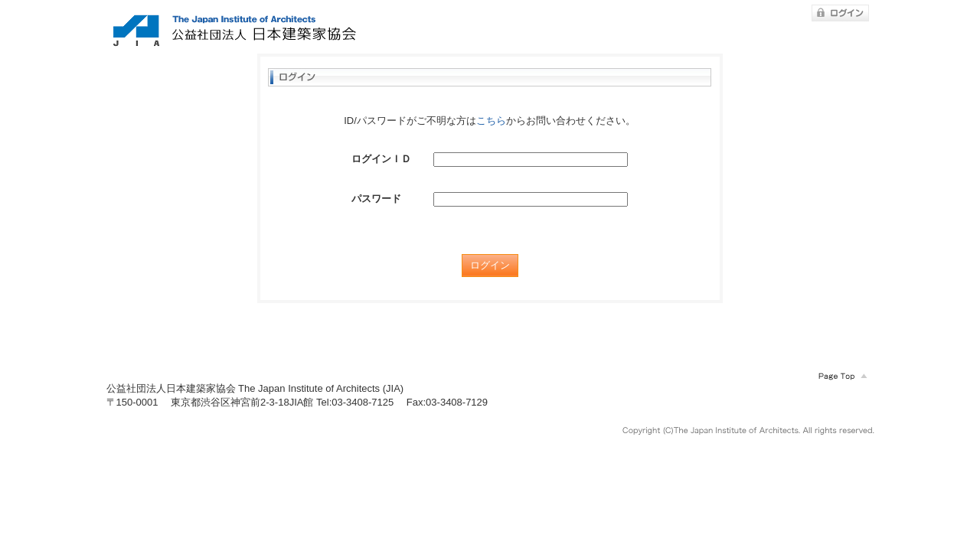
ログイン (490, 266)
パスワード (376, 199)
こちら (491, 121)
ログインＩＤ (381, 159)
